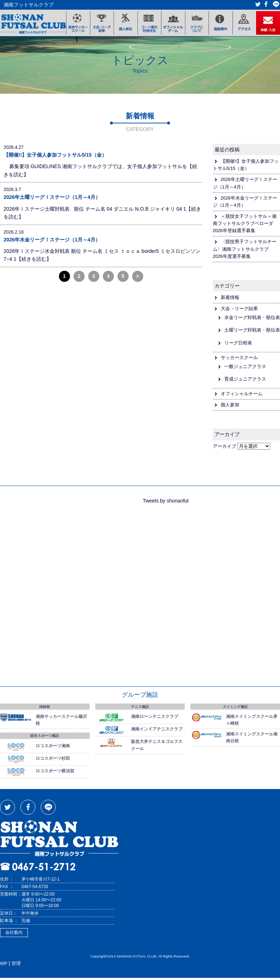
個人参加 (230, 407)
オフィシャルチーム (242, 396)
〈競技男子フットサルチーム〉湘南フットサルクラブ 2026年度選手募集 (245, 251)
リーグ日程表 (238, 345)
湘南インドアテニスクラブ (157, 731)
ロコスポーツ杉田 (53, 760)
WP (4, 966)
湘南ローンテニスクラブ (155, 719)
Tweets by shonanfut (166, 503)
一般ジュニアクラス (245, 369)
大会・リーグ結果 (239, 311)
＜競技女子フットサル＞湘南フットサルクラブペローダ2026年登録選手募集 (245, 226)
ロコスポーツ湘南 (53, 748)
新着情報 (230, 300)
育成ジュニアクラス (245, 381)
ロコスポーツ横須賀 (55, 773)
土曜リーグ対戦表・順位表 (252, 332)
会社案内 (14, 935)
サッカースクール (239, 359)
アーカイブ (224, 448)
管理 (16, 966)
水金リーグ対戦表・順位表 (252, 320)
